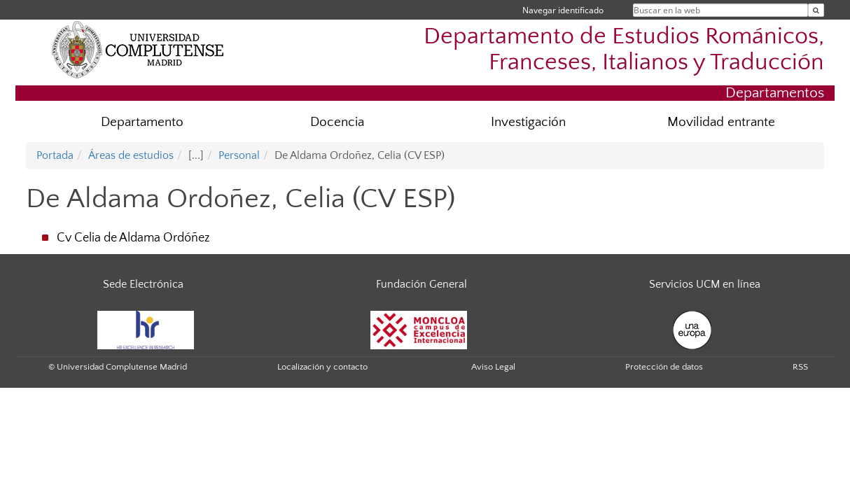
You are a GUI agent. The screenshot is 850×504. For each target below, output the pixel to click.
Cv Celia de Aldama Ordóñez (133, 238)
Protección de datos (664, 367)
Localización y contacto (322, 367)
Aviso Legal (493, 367)
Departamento (142, 122)
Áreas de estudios (131, 155)
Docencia (337, 122)
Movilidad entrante (721, 122)
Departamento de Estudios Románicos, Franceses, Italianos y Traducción (624, 50)
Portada (55, 155)
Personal (239, 155)
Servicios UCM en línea (705, 284)
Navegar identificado (563, 10)
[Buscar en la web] (816, 10)
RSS (800, 367)
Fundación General (421, 284)
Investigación (528, 122)
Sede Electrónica (143, 284)
